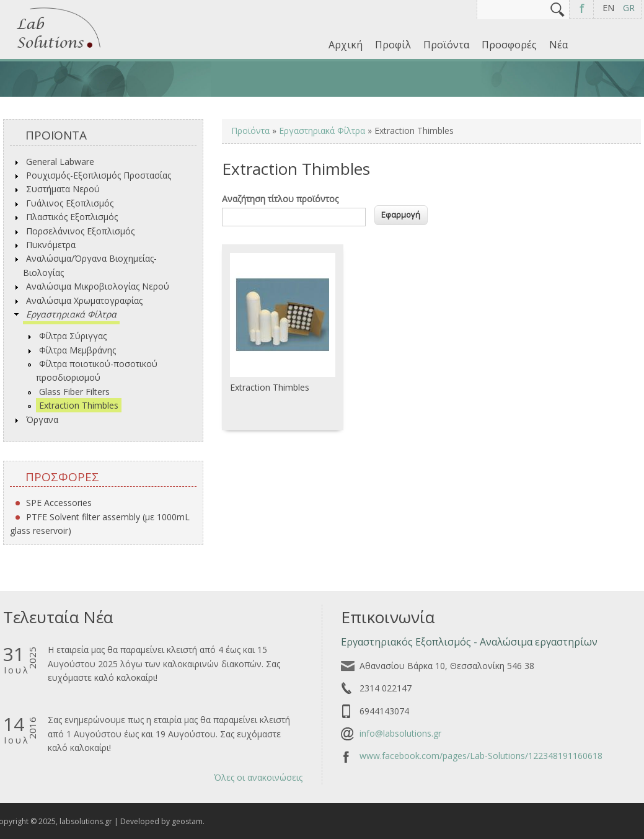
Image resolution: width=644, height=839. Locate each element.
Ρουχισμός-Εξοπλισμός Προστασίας (99, 175)
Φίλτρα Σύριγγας (73, 336)
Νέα (558, 45)
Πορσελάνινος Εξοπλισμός (80, 231)
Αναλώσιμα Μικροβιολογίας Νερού (98, 286)
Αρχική (346, 45)
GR (629, 8)
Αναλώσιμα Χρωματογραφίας (84, 300)
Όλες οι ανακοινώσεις (258, 777)
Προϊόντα (446, 45)
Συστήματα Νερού (63, 189)
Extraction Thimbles (79, 405)
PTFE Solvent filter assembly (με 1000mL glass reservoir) (100, 524)
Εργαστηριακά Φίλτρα (71, 314)
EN (608, 8)
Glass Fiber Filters (74, 392)
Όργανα (42, 419)
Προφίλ (393, 45)
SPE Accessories (59, 503)
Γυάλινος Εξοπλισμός (70, 203)
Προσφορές (509, 45)
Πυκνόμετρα (51, 245)
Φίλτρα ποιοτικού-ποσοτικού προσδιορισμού (97, 371)
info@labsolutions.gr (400, 733)
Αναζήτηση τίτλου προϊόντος (280, 199)
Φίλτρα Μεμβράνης (77, 350)
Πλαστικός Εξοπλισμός (72, 217)
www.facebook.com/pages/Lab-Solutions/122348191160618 (481, 756)
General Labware (60, 162)
